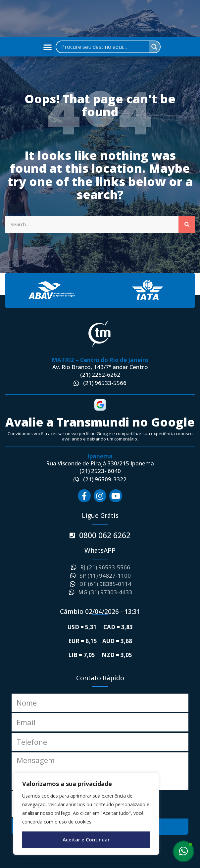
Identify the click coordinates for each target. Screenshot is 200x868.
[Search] (187, 225)
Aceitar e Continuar (86, 839)
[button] (48, 47)
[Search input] (104, 47)
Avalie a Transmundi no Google (100, 422)
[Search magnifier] (154, 47)
